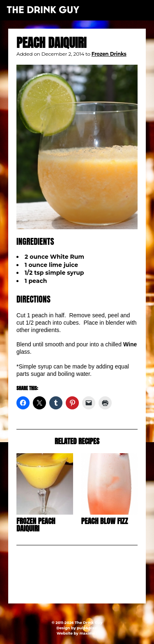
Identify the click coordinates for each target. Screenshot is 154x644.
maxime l (88, 633)
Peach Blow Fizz (105, 521)
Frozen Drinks (109, 54)
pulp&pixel (87, 628)
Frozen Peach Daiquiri (36, 525)
